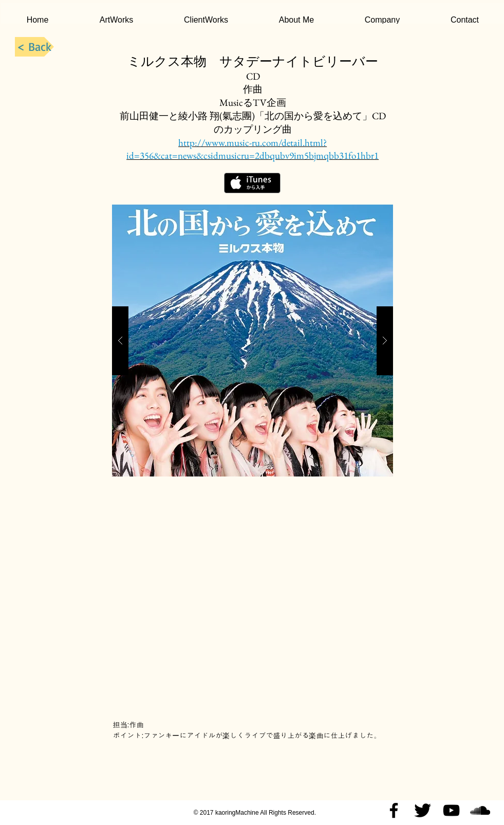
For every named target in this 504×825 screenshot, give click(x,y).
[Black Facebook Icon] (394, 810)
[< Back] (34, 47)
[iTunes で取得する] (252, 183)
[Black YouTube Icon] (451, 810)
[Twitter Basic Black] (423, 810)
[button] (253, 341)
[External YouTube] (253, 601)
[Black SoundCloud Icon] (480, 810)
